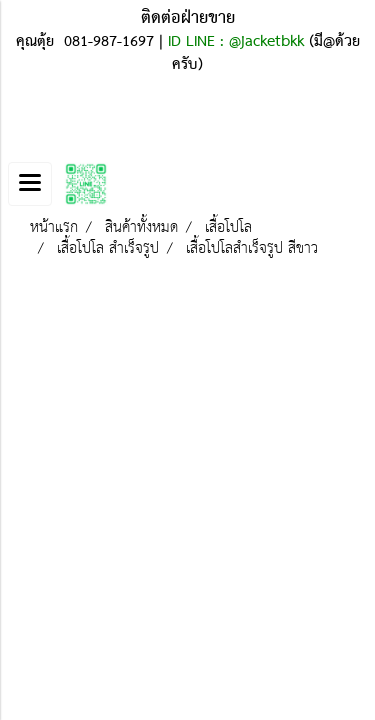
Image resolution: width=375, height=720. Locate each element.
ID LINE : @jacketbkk (236, 42)
